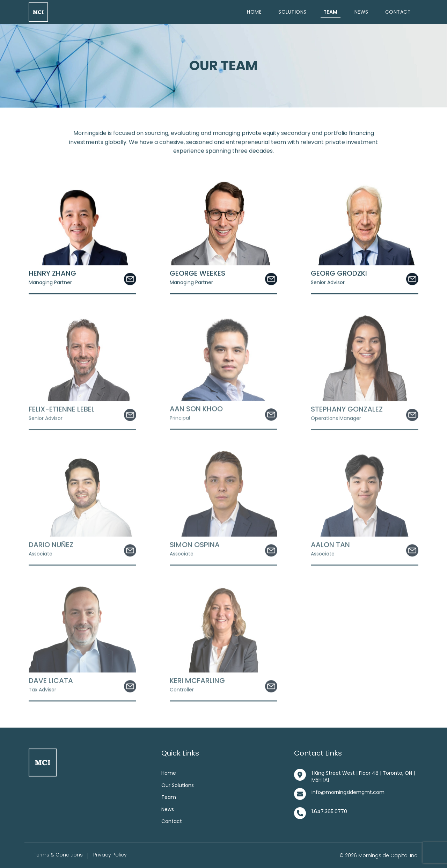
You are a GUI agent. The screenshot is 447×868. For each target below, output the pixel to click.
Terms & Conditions (58, 855)
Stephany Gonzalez (347, 410)
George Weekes (197, 274)
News (361, 12)
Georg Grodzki (339, 274)
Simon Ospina (195, 546)
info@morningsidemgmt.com (348, 792)
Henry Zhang (52, 274)
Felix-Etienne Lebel (62, 410)
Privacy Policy (110, 855)
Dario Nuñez (51, 546)
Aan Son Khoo (196, 410)
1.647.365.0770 (329, 811)
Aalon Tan (330, 546)
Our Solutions (178, 785)
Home (254, 12)
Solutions (292, 12)
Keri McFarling (197, 681)
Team (331, 12)
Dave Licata (51, 681)
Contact (398, 12)
